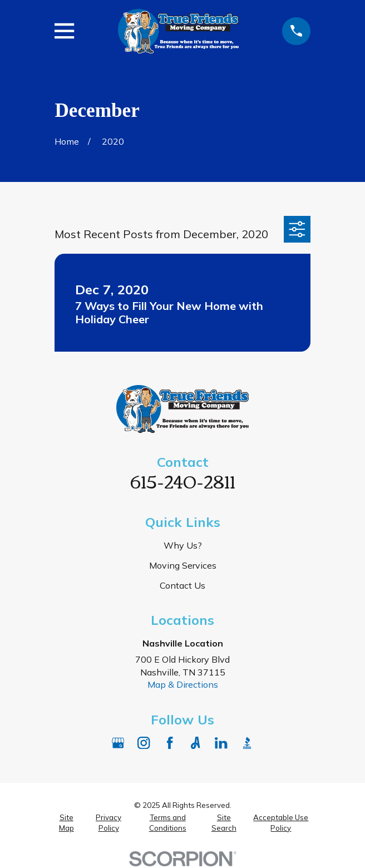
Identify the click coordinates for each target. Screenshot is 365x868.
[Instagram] (144, 743)
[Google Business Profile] (118, 743)
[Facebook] (170, 743)
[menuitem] (66, 823)
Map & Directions (183, 684)
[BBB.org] (247, 743)
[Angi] (195, 743)
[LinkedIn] (221, 743)
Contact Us (182, 585)
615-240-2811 (183, 480)
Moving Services (183, 565)
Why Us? (183, 545)
